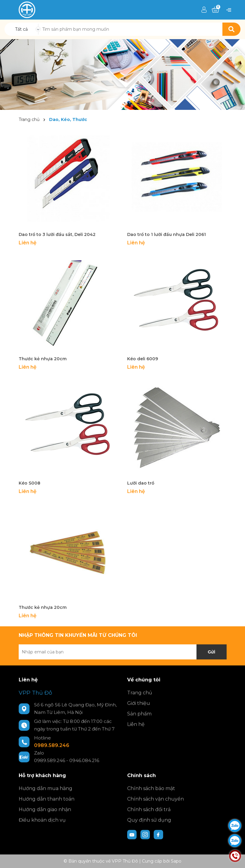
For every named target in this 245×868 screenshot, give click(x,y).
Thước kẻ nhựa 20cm (43, 359)
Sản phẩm (139, 714)
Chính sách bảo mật (151, 788)
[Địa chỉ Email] (123, 652)
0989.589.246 (52, 745)
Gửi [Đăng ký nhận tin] (211, 652)
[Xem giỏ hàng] (215, 10)
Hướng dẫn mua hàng (46, 788)
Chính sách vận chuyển (155, 799)
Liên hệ (136, 724)
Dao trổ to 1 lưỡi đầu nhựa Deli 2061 (166, 234)
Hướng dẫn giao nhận (45, 809)
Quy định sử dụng (149, 820)
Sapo (176, 861)
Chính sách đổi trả (149, 809)
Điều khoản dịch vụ (42, 820)
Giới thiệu (139, 703)
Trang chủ (140, 693)
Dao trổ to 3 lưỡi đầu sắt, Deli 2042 (57, 234)
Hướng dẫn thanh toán (47, 799)
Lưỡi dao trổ (141, 483)
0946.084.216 (84, 760)
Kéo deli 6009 (143, 359)
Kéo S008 (30, 483)
